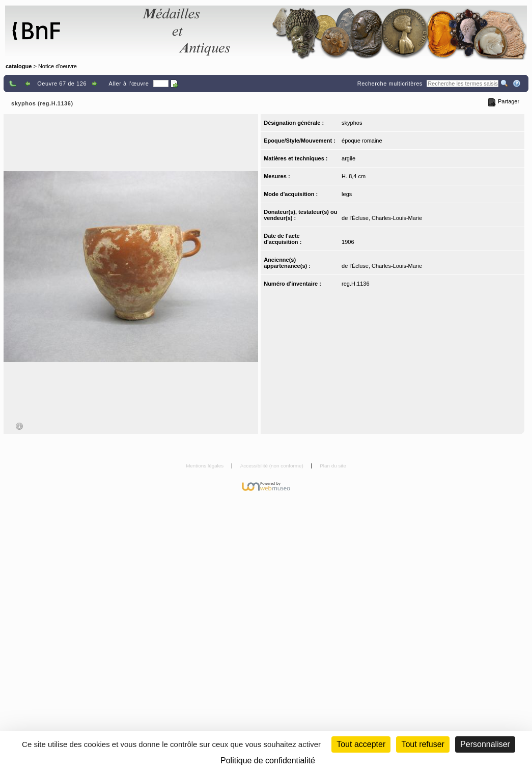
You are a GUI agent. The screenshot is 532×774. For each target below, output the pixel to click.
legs (347, 194)
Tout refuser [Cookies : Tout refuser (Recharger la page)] (423, 744)
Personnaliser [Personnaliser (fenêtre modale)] (485, 744)
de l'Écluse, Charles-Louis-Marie (382, 218)
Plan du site (333, 466)
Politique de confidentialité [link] (268, 761)
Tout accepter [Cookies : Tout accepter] (361, 744)
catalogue (19, 66)
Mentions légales (205, 466)
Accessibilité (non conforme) (273, 466)
